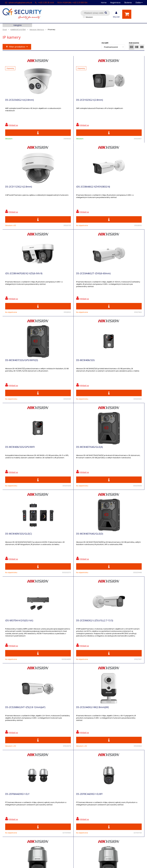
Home (104, 3)
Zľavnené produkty (48, 801)
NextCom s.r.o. (103, 862)
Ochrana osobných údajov (51, 797)
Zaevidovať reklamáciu (50, 838)
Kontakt (7, 806)
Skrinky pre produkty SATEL (52, 819)
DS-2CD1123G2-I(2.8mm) (109, 102)
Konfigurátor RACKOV (49, 828)
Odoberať (133, 757)
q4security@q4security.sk (20, 3)
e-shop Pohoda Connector (81, 862)
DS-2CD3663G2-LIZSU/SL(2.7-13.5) (69, 464)
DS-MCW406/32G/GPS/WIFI (111, 283)
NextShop (62, 862)
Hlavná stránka (10, 797)
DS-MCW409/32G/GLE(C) (64, 374)
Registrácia (115, 3)
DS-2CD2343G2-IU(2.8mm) (19, 102)
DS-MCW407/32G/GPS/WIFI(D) (22, 283)
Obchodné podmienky (49, 833)
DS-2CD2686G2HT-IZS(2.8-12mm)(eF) (114, 465)
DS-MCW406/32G (60, 283)
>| (141, 704)
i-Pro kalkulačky (46, 815)
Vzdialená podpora (48, 810)
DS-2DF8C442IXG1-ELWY (109, 555)
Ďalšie (139, 3)
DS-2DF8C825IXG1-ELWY (18, 646)
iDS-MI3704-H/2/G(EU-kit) (19, 464)
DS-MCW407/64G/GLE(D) (109, 374)
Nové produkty (46, 806)
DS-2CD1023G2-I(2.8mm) (64, 102)
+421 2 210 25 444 (46, 3)
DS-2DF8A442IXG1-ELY (63, 555)
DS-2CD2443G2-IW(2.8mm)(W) (21, 555)
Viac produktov (74, 695)
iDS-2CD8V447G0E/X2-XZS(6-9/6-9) (69, 192)
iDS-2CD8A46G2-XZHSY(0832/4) (22, 192)
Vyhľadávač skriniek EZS (50, 824)
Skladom (89, 17)
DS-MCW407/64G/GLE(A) (18, 374)
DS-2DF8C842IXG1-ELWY (64, 646)
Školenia (128, 3)
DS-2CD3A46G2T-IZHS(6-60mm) (113, 192)
